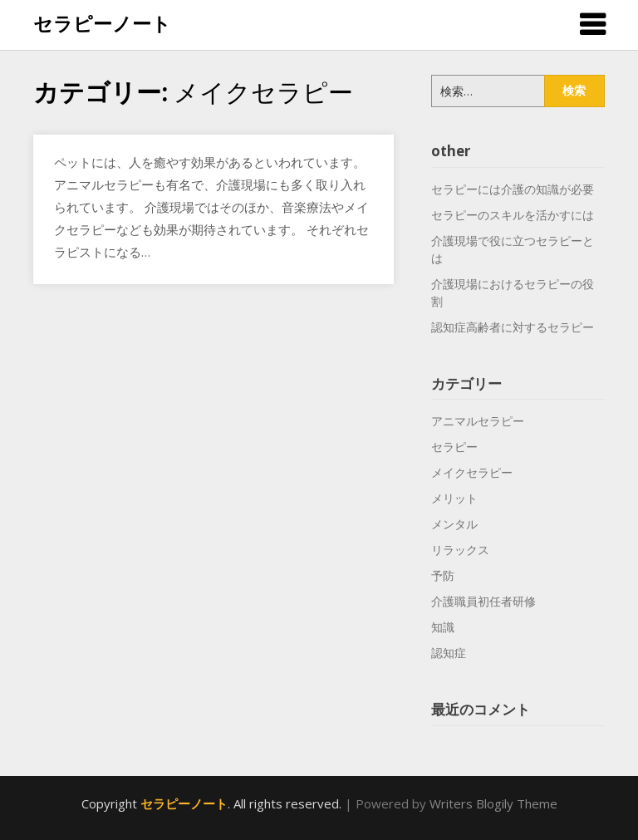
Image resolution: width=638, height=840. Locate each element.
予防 (443, 575)
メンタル (454, 524)
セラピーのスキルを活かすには (513, 215)
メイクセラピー (472, 472)
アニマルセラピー (478, 421)
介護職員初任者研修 (483, 601)
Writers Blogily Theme (493, 803)
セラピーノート (102, 23)
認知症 (449, 653)
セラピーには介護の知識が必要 (513, 189)
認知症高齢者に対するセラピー (513, 327)
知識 (443, 627)
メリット (454, 498)
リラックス (460, 550)
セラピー (454, 447)
